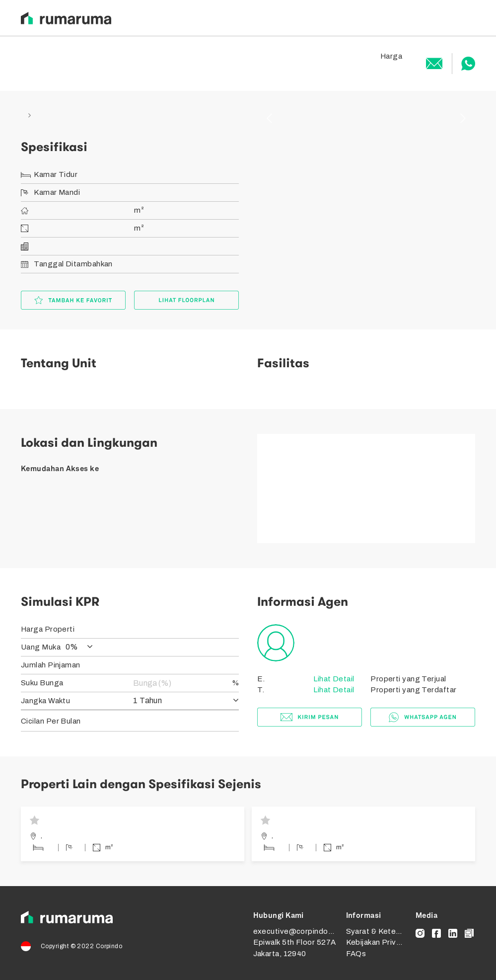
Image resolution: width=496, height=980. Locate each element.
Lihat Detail (333, 679)
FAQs (356, 954)
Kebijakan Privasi (376, 942)
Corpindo (109, 946)
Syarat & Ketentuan (381, 931)
